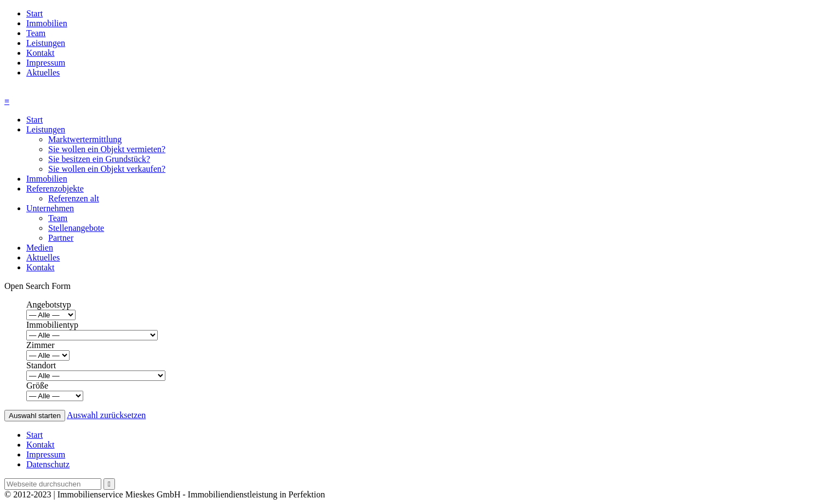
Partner (61, 238)
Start (34, 13)
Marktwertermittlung (85, 139)
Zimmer (41, 345)
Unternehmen (50, 208)
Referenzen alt (74, 198)
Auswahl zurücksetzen (106, 415)
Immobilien (47, 23)
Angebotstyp (49, 305)
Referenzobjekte (55, 189)
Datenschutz (48, 464)
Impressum (46, 63)
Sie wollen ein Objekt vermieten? (107, 149)
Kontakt (41, 53)
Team (36, 33)
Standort (41, 365)
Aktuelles (43, 73)
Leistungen (46, 43)
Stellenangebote (76, 228)
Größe (37, 386)
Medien (40, 248)
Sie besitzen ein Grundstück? (99, 159)
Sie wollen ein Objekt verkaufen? (107, 169)
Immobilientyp (52, 325)
